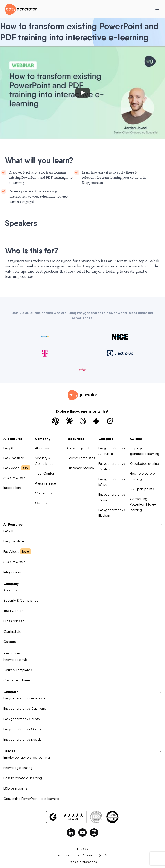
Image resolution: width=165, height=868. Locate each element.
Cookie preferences (83, 862)
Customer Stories (80, 468)
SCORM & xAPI (15, 478)
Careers (41, 503)
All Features (13, 439)
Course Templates (81, 458)
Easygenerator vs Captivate (112, 466)
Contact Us (44, 493)
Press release (46, 483)
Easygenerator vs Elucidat (112, 513)
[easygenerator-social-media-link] (71, 832)
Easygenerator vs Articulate (112, 451)
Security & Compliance (44, 461)
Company (43, 439)
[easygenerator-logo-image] (21, 9)
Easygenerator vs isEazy (112, 482)
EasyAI (8, 448)
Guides (136, 439)
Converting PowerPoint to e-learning (143, 504)
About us (42, 448)
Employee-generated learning (145, 451)
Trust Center (45, 473)
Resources (75, 439)
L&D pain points (142, 489)
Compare (106, 439)
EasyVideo (17, 468)
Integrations (13, 488)
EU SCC (82, 849)
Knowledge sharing (144, 464)
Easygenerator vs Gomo (112, 497)
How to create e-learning (143, 476)
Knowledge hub (79, 448)
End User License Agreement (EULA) (82, 855)
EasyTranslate (14, 458)
